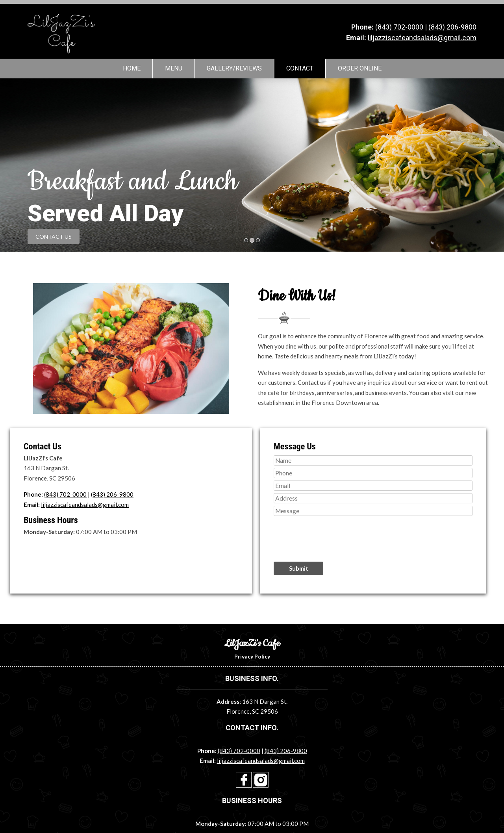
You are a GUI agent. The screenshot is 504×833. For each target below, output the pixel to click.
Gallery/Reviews (234, 68)
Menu (174, 68)
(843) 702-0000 (239, 751)
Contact (300, 68)
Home (132, 68)
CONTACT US (54, 237)
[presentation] (334, 542)
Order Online (360, 68)
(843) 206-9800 (286, 751)
